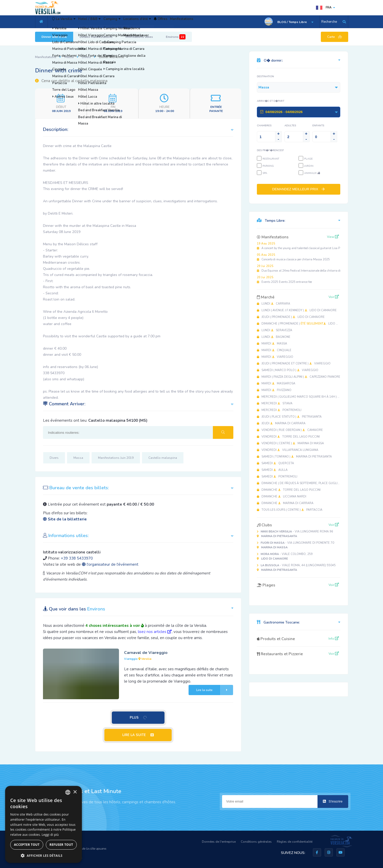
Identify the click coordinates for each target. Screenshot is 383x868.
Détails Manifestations (96, 37)
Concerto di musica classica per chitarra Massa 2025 (293, 257)
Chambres (264, 126)
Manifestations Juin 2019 (116, 458)
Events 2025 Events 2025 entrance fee (284, 280)
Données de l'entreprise (219, 842)
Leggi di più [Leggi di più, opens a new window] (50, 835)
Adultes (290, 126)
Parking (268, 166)
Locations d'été (163, 22)
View (333, 237)
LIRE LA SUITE (138, 735)
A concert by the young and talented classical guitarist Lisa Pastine (302, 246)
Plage (308, 159)
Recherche (329, 22)
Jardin (309, 166)
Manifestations (221, 22)
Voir (334, 297)
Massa (69, 57)
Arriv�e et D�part (271, 101)
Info (334, 639)
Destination (265, 76)
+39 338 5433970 (77, 558)
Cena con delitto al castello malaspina (71, 81)
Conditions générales (256, 842)
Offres (193, 22)
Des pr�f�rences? (270, 150)
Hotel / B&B (101, 22)
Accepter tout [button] (27, 845)
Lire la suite (215, 690)
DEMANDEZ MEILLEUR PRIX (299, 189)
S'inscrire (333, 801)
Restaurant (271, 159)
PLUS (139, 717)
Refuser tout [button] (61, 845)
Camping (131, 22)
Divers (86, 57)
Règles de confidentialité (295, 842)
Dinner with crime (54, 37)
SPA (265, 173)
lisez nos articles (155, 632)
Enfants (318, 126)
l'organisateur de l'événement (110, 564)
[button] (43, 855)
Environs (176, 37)
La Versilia (68, 22)
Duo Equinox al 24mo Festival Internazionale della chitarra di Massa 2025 (307, 268)
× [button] (75, 792)
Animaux (312, 173)
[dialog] (43, 824)
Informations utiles (139, 37)
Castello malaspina (163, 458)
